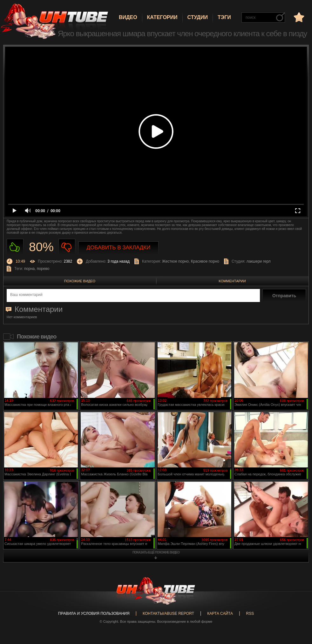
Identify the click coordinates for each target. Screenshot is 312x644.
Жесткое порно (175, 261)
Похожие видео (80, 281)
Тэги (224, 17)
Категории (162, 17)
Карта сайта (220, 614)
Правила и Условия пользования (94, 614)
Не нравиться (67, 247)
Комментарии (232, 281)
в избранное (298, 17)
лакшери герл (259, 261)
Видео (128, 17)
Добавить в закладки (119, 248)
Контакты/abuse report (168, 614)
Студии (198, 17)
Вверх (298, 605)
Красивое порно (205, 261)
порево (43, 269)
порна (29, 269)
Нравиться (15, 247)
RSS (250, 614)
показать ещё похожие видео (156, 552)
